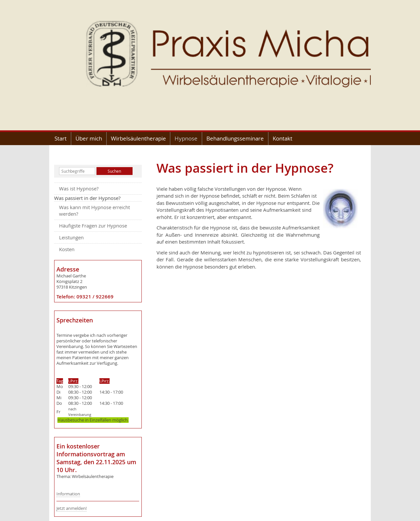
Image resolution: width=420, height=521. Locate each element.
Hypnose (186, 138)
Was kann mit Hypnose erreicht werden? (94, 210)
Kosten (67, 249)
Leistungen (71, 237)
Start (61, 138)
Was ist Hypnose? (79, 188)
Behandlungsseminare (235, 138)
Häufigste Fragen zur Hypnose (93, 226)
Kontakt (283, 138)
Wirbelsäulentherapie (138, 138)
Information (68, 494)
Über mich (89, 138)
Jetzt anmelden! (72, 508)
